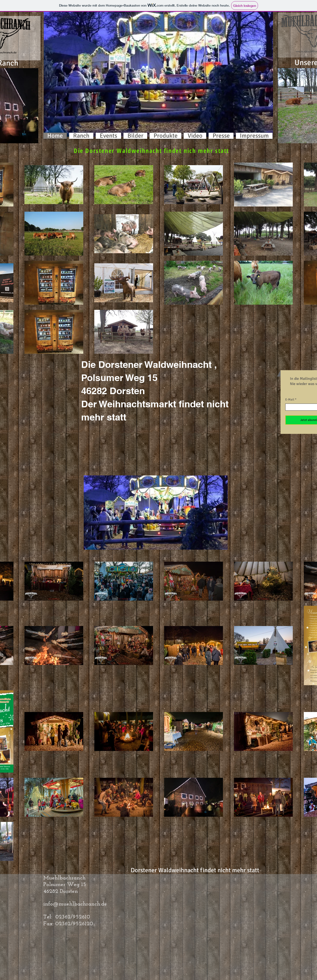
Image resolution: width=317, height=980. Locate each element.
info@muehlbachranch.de (75, 904)
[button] (158, 73)
